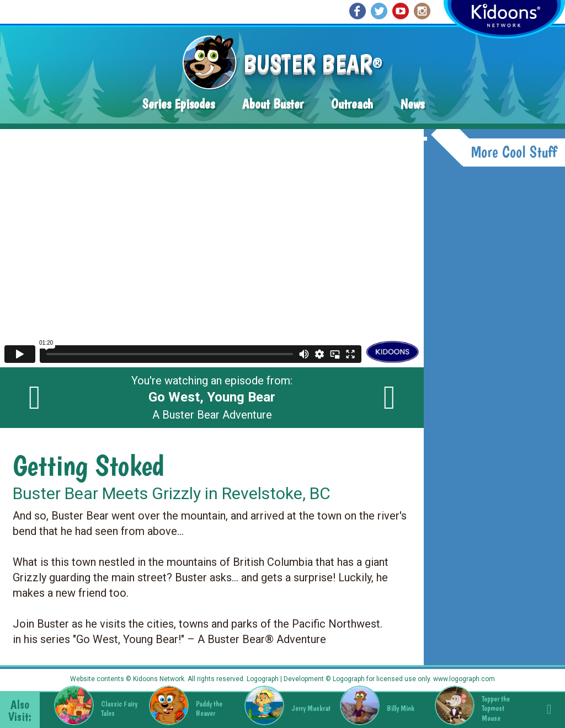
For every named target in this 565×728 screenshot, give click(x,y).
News (412, 104)
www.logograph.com (463, 679)
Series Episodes (178, 104)
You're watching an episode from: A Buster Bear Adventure (212, 398)
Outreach (352, 104)
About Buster (273, 104)
